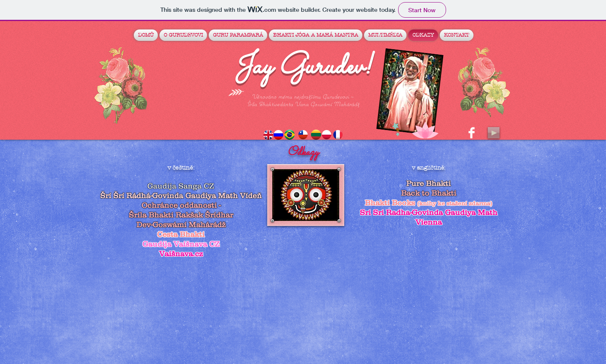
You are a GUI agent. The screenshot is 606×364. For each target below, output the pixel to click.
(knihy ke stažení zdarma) (455, 203)
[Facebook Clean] (472, 133)
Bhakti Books (391, 203)
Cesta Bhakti (181, 234)
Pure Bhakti (428, 183)
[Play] (494, 133)
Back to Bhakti (429, 193)
